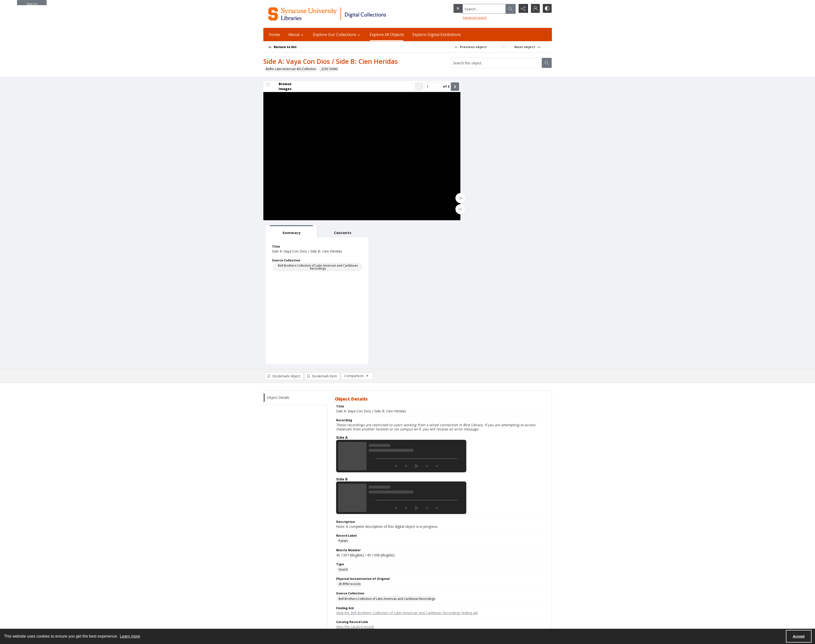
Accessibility (469, 582)
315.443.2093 (273, 576)
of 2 (442, 87)
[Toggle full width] (456, 198)
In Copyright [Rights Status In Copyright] (347, 497)
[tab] (482, 88)
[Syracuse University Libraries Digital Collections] (342, 14)
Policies (466, 570)
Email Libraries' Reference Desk (285, 602)
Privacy (466, 576)
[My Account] (535, 9)
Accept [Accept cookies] (799, 636)
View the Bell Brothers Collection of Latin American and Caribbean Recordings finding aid (407, 469)
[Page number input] (428, 87)
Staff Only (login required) (479, 616)
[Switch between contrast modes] (547, 9)
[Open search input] (510, 9)
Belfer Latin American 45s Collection (291, 69)
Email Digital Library (277, 591)
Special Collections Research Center (288, 617)
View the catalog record (355, 483)
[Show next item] (450, 87)
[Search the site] (474, 9)
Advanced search (465, 17)
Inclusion (467, 588)
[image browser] (282, 87)
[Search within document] (547, 63)
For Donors (469, 600)
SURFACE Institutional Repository (286, 623)
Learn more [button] (130, 636)
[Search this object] (496, 63)
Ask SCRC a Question (278, 597)
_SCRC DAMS (329, 69)
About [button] (296, 35)
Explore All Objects (387, 35)
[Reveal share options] (522, 9)
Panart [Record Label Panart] (343, 397)
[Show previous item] (414, 87)
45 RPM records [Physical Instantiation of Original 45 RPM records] (350, 440)
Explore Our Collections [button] (337, 35)
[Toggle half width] (456, 209)
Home (274, 35)
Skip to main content (32, 3)
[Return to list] (285, 47)
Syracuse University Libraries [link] (288, 565)
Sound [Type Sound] (343, 426)
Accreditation (470, 594)
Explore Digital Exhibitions (437, 35)
